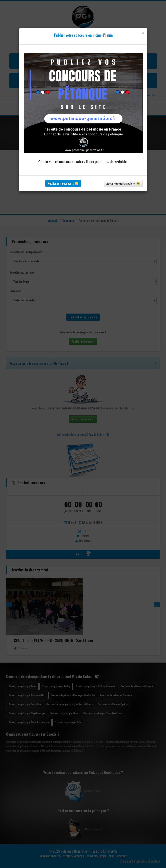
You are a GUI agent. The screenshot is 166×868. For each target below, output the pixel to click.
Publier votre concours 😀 (63, 183)
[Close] (143, 33)
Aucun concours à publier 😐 (123, 183)
